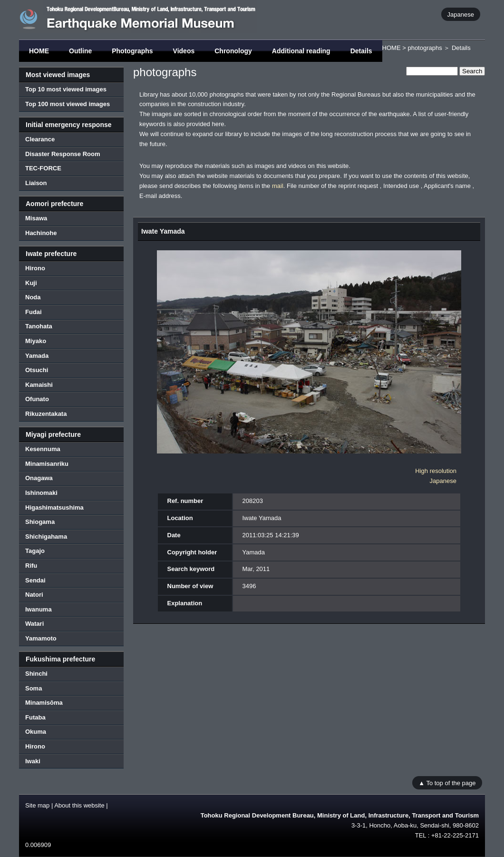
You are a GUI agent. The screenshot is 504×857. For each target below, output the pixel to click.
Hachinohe (41, 233)
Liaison (36, 183)
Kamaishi (39, 385)
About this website (79, 805)
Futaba (35, 717)
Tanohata (39, 326)
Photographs (132, 51)
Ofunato (37, 399)
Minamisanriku (47, 464)
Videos (184, 51)
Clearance (40, 139)
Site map (37, 805)
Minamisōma (44, 703)
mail (278, 186)
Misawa (36, 218)
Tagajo (35, 551)
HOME (39, 51)
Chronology (233, 51)
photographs (425, 48)
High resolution (436, 471)
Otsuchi (37, 370)
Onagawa (39, 478)
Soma (34, 688)
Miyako (36, 341)
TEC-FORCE (43, 168)
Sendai (35, 580)
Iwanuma (39, 609)
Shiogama (40, 522)
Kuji (31, 283)
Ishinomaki (41, 493)
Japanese (461, 14)
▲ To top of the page (447, 783)
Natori (34, 595)
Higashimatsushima (54, 507)
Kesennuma (43, 449)
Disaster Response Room (63, 154)
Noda (33, 297)
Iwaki (33, 761)
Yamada (37, 356)
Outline (80, 51)
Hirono (35, 268)
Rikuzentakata (46, 414)
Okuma (36, 732)
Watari (34, 624)
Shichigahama (46, 537)
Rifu (31, 566)
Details (361, 51)
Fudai (34, 312)
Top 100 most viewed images (68, 104)
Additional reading (301, 51)
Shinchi (36, 674)
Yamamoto (41, 638)
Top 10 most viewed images (66, 89)
